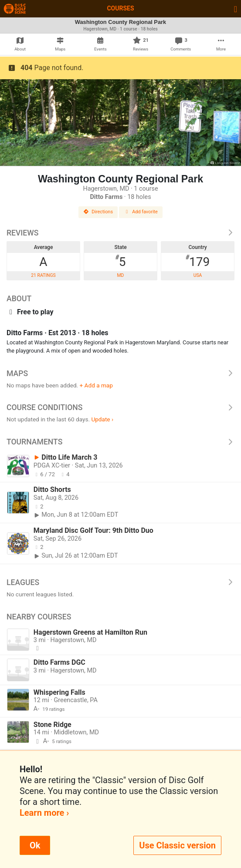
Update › (102, 419)
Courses (120, 8)
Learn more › (44, 813)
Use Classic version (177, 845)
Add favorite (141, 212)
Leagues (120, 582)
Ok (35, 845)
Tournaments (120, 442)
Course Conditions (120, 407)
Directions (98, 212)
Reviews (120, 233)
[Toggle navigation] (236, 9)
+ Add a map (96, 385)
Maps (120, 373)
